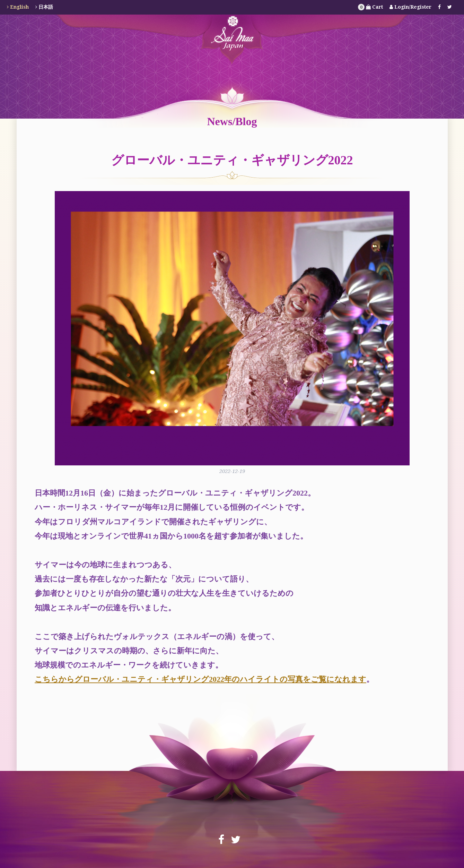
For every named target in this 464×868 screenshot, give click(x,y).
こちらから (55, 679)
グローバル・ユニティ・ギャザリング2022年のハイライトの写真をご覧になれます (220, 679)
